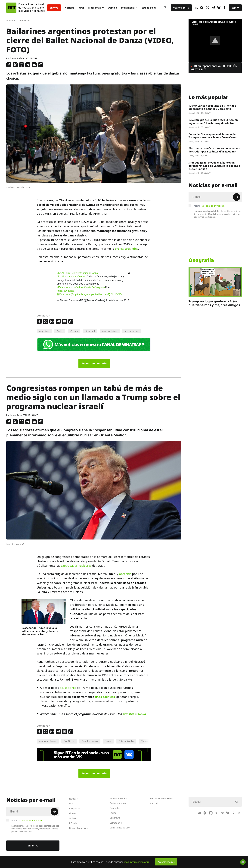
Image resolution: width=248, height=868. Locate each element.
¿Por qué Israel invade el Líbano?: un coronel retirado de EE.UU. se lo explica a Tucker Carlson (214, 166)
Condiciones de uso (120, 828)
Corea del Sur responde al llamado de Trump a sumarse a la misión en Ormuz (213, 136)
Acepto (209, 206)
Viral (81, 8)
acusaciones (68, 688)
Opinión (112, 8)
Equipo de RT (149, 8)
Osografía (201, 260)
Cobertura (115, 818)
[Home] (11, 8)
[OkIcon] (225, 8)
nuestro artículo (134, 714)
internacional (131, 331)
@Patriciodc (64, 294)
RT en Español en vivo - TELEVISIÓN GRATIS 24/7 (214, 68)
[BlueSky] (219, 8)
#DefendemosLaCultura (70, 287)
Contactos (115, 808)
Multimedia (129, 8)
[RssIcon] (239, 813)
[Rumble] (202, 8)
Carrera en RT (117, 823)
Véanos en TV (181, 8)
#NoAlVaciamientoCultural (71, 277)
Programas (96, 8)
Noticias (70, 8)
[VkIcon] (196, 8)
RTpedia (73, 823)
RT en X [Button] (33, 846)
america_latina (110, 331)
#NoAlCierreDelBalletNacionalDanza (77, 273)
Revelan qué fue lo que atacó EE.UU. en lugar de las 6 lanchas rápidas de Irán (213, 121)
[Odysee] (211, 813)
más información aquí (137, 862)
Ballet (60, 331)
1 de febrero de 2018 (117, 300)
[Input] (215, 197)
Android (154, 803)
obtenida (125, 574)
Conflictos (69, 741)
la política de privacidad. (213, 206)
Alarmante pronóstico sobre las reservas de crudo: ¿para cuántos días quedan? (214, 150)
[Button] (165, 8)
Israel (108, 741)
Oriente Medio (126, 741)
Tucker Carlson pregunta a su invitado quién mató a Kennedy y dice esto (212, 107)
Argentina (44, 331)
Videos (73, 813)
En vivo (54, 8)
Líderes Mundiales (78, 828)
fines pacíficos (105, 697)
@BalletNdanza (66, 291)
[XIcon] (208, 8)
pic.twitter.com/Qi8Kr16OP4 (107, 294)
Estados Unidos (90, 741)
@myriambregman (81, 294)
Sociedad (90, 331)
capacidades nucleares (76, 566)
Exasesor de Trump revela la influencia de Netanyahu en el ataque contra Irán (40, 631)
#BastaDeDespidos (94, 287)
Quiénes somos (118, 803)
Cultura (74, 331)
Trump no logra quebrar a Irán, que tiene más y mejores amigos (214, 303)
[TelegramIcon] (213, 8)
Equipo (113, 813)
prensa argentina (127, 249)
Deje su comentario (94, 363)
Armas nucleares (48, 741)
